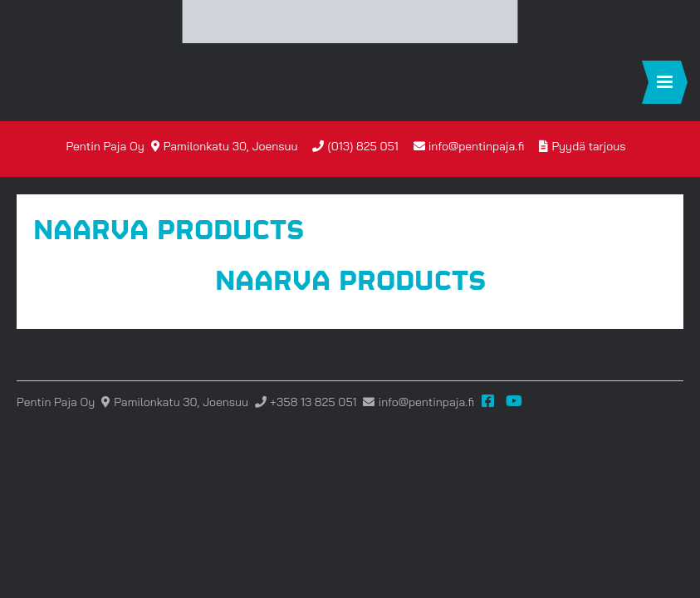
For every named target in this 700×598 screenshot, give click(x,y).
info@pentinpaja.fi (477, 146)
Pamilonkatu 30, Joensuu (231, 146)
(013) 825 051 (363, 146)
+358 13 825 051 (313, 402)
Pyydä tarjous (588, 146)
